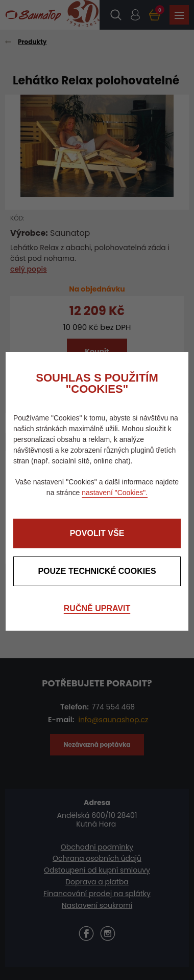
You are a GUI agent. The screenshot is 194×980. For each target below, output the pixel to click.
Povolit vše (97, 533)
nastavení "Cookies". (115, 493)
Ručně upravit (97, 608)
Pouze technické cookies (97, 571)
